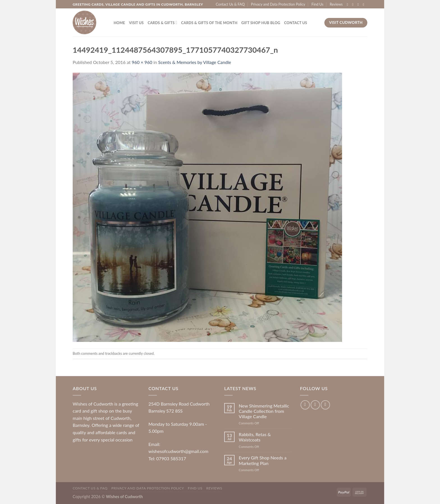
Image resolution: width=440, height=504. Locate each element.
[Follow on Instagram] (354, 4)
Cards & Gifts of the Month (209, 23)
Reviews (336, 4)
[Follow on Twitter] (359, 4)
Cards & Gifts (162, 23)
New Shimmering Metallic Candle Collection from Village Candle (264, 411)
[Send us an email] (365, 4)
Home (119, 23)
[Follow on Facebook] (349, 4)
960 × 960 (142, 62)
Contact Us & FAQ (230, 4)
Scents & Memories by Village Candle (195, 62)
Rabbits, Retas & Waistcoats (255, 437)
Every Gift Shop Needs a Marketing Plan (263, 460)
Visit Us (136, 23)
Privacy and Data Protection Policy (278, 4)
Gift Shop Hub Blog (261, 23)
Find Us (318, 4)
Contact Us (296, 23)
